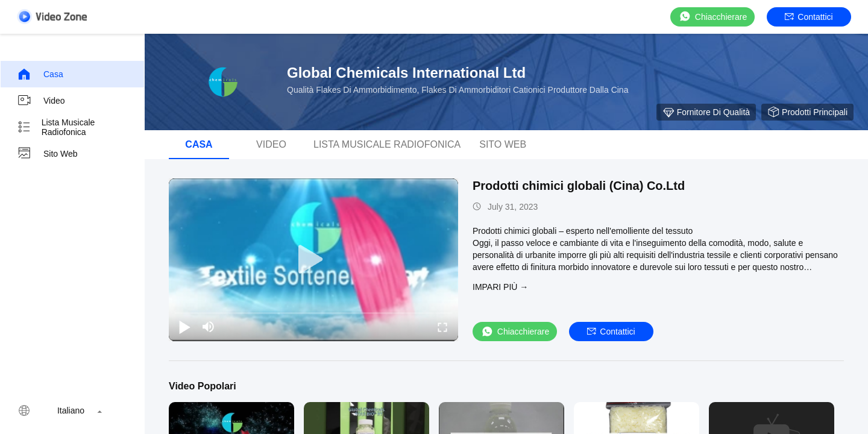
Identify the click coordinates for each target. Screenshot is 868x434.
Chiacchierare (712, 17)
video (41, 101)
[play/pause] (184, 327)
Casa (40, 74)
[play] (313, 260)
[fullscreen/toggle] (442, 327)
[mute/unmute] (209, 327)
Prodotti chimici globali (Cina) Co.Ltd (579, 186)
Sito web (47, 154)
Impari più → (500, 287)
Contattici (809, 17)
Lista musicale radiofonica (56, 127)
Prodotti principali (807, 112)
